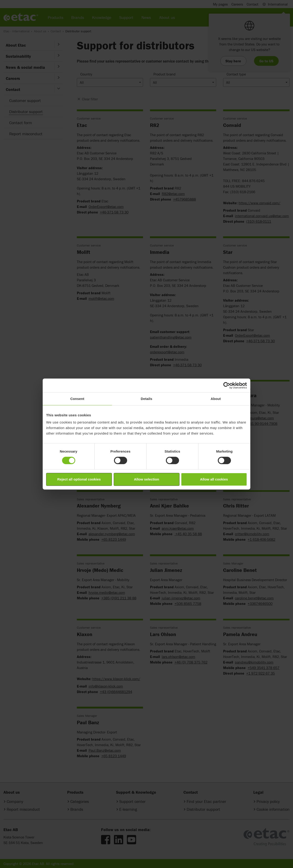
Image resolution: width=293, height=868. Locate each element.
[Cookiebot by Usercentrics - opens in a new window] (227, 385)
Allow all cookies (214, 479)
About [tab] (216, 399)
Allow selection (146, 479)
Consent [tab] (77, 399)
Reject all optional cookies (79, 479)
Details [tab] (146, 399)
